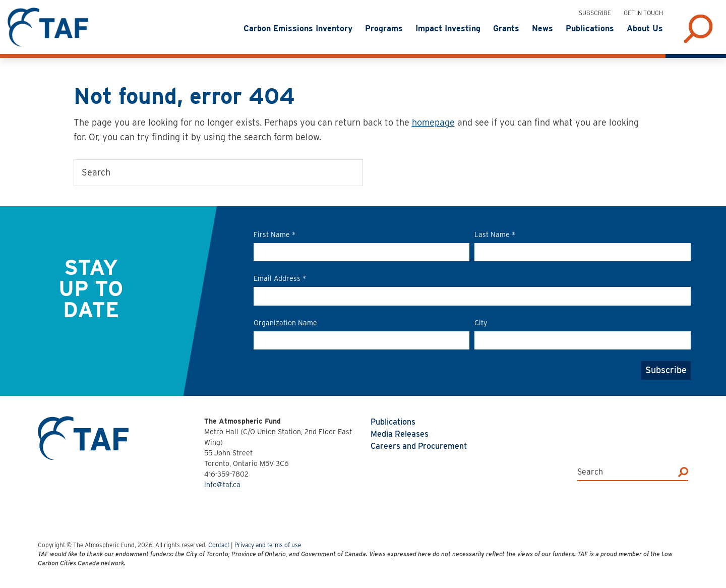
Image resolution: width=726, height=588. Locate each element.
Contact (219, 545)
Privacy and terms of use (268, 545)
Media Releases (400, 434)
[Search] (683, 472)
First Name (275, 234)
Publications (393, 422)
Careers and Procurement (419, 446)
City (481, 323)
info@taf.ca (222, 485)
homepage (433, 122)
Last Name (495, 234)
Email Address (280, 278)
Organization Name (285, 323)
